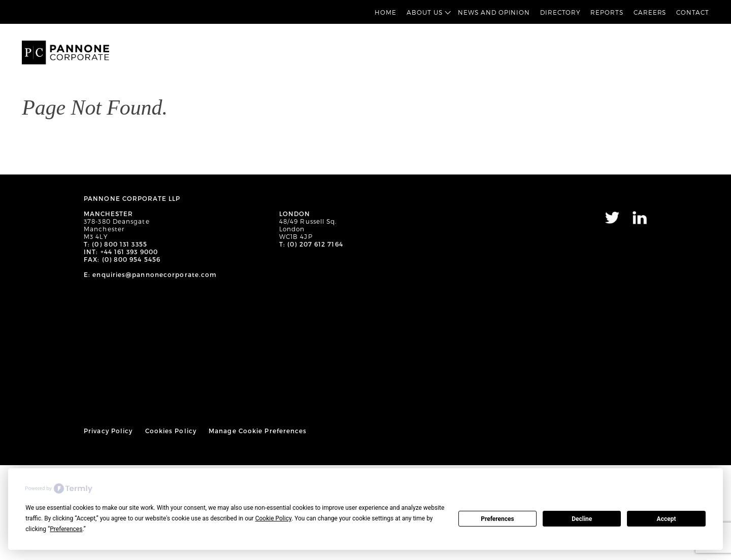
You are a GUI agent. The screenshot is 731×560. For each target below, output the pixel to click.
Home (386, 12)
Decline (582, 519)
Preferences (497, 519)
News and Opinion (494, 12)
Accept (667, 519)
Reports (607, 12)
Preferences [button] (66, 529)
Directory (560, 12)
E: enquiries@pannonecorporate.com (150, 274)
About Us (424, 12)
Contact (692, 12)
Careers (650, 12)
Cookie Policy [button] (273, 518)
